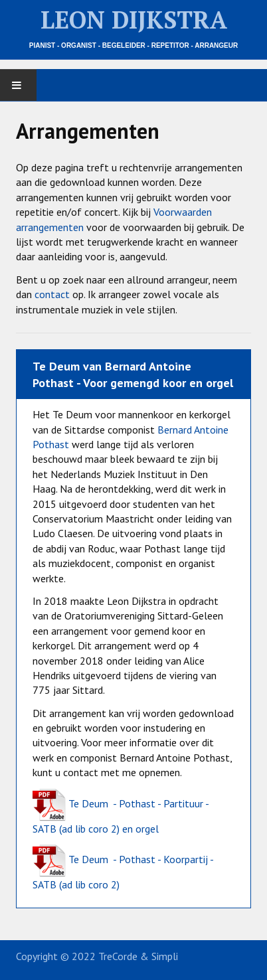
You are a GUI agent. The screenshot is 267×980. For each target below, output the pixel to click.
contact (52, 294)
